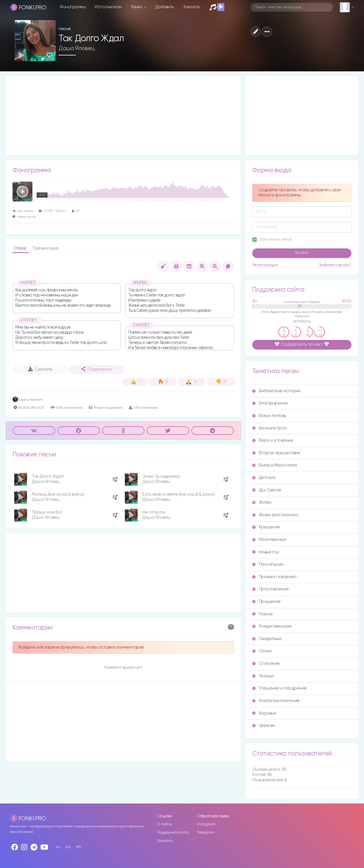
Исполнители (108, 7)
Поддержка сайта (173, 832)
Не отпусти (154, 512)
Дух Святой (267, 490)
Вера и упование (273, 440)
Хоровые (264, 713)
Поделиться (96, 369)
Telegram (206, 832)
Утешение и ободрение (280, 688)
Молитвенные (269, 540)
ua (68, 847)
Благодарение (270, 403)
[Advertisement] (123, 116)
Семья (262, 651)
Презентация (46, 248)
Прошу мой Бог (47, 512)
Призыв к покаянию (274, 577)
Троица (263, 676)
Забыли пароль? (335, 265)
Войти (302, 253)
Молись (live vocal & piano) (58, 494)
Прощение (266, 602)
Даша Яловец (77, 48)
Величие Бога (269, 428)
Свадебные (267, 639)
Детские (264, 478)
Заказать (192, 7)
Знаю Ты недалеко (161, 476)
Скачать (40, 369)
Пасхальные (268, 564)
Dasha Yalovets (28, 400)
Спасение (266, 664)
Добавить (165, 7)
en (78, 847)
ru (58, 847)
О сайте (165, 824)
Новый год (265, 552)
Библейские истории (276, 391)
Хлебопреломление (276, 701)
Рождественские (272, 626)
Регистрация (265, 265)
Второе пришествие (276, 453)
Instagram (206, 824)
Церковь (264, 725)
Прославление (271, 589)
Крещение (266, 527)
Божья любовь (269, 416)
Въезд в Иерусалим (275, 465)
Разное (263, 614)
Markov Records (27, 217)
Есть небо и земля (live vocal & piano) (179, 494)
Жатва (262, 502)
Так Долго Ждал (48, 476)
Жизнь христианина (275, 515)
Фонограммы (73, 7)
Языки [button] (137, 7)
